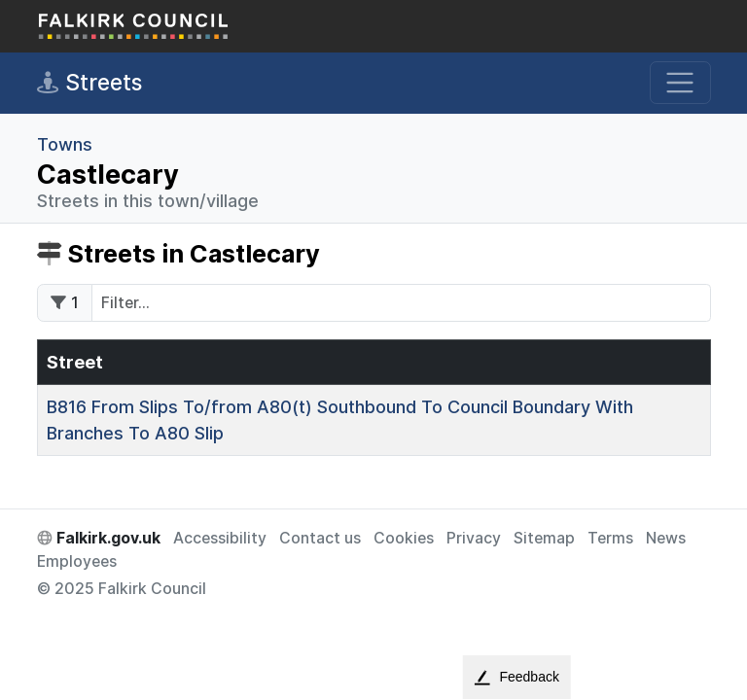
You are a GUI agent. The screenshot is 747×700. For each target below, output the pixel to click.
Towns (65, 144)
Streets (89, 83)
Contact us (320, 538)
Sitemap (544, 538)
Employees (77, 561)
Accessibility (220, 538)
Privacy (474, 538)
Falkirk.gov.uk (99, 538)
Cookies (404, 538)
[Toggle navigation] (680, 83)
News (666, 538)
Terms (610, 538)
